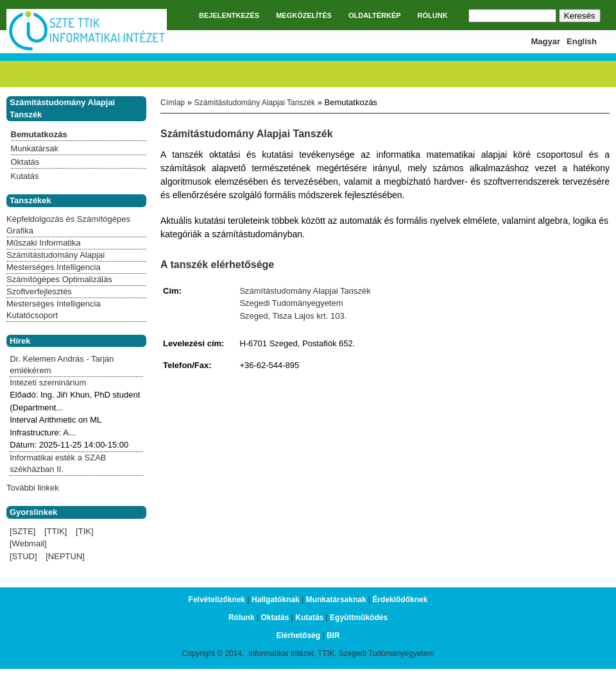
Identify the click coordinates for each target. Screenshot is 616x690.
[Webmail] (28, 543)
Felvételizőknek (217, 600)
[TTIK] (56, 531)
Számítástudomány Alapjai (56, 255)
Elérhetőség (298, 635)
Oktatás (25, 162)
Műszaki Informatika (44, 243)
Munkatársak (35, 148)
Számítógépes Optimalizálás (59, 279)
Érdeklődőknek (400, 600)
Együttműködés (359, 618)
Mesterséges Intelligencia (54, 267)
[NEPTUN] (65, 556)
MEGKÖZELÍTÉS (304, 15)
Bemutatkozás (39, 134)
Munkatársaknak (336, 600)
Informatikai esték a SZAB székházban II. (58, 463)
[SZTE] (22, 531)
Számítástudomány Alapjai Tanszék (254, 103)
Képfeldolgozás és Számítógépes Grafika (68, 225)
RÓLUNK (433, 15)
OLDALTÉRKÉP (375, 15)
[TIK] (84, 531)
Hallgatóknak (276, 600)
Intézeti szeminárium (48, 383)
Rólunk (242, 618)
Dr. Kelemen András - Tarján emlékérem (62, 365)
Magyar (546, 41)
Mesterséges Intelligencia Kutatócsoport (54, 309)
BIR (333, 635)
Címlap (173, 103)
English (582, 41)
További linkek (33, 488)
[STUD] (23, 556)
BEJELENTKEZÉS (229, 15)
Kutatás (25, 176)
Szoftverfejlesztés (39, 291)
